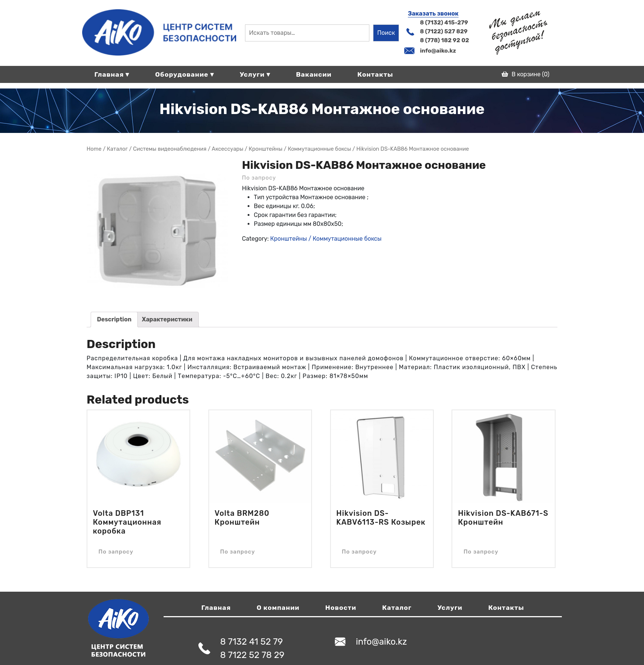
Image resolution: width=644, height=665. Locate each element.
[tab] (114, 320)
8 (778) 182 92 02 (445, 40)
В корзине (525, 74)
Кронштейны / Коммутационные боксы (300, 149)
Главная (216, 608)
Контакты (375, 74)
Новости (341, 608)
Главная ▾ (112, 74)
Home (94, 149)
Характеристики (167, 319)
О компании (278, 608)
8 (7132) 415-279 (444, 22)
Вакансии (314, 74)
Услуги (450, 608)
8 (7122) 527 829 (444, 31)
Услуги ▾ (255, 74)
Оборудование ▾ (184, 74)
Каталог (397, 608)
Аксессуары (227, 149)
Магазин (118, 149)
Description (114, 319)
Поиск (386, 33)
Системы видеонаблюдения (170, 149)
